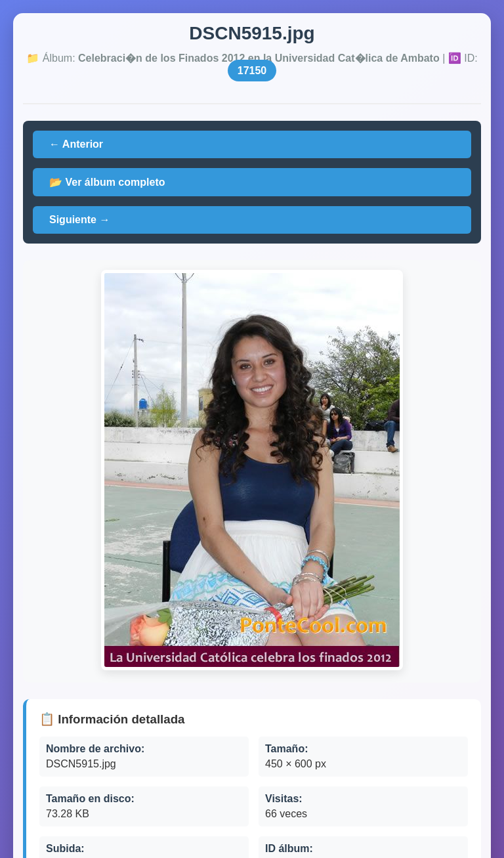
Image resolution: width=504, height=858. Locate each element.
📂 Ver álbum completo (107, 182)
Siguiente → (79, 220)
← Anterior (76, 144)
